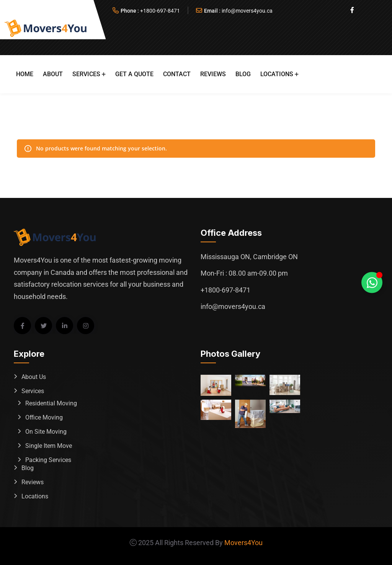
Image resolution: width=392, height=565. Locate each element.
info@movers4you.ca (247, 11)
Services (86, 74)
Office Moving (44, 417)
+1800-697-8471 (160, 11)
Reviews (213, 74)
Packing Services (48, 460)
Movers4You (243, 543)
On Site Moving (46, 432)
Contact (177, 74)
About (53, 74)
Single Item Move (49, 446)
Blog (243, 74)
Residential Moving (51, 403)
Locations (277, 74)
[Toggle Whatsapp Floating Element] (372, 283)
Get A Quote (134, 74)
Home (25, 74)
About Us (34, 377)
